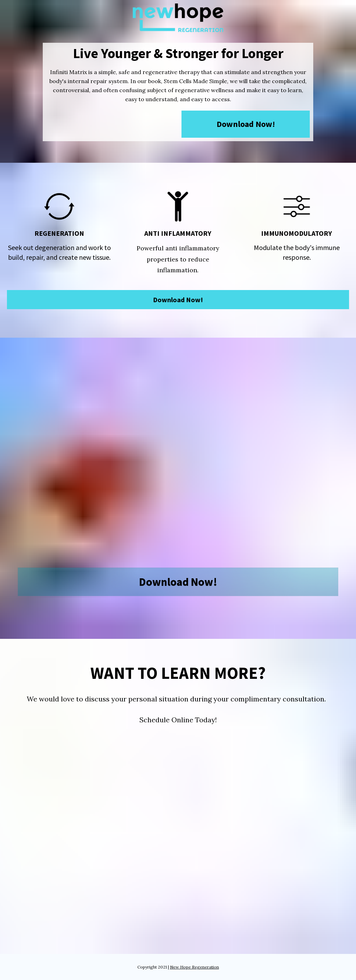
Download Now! (246, 124)
